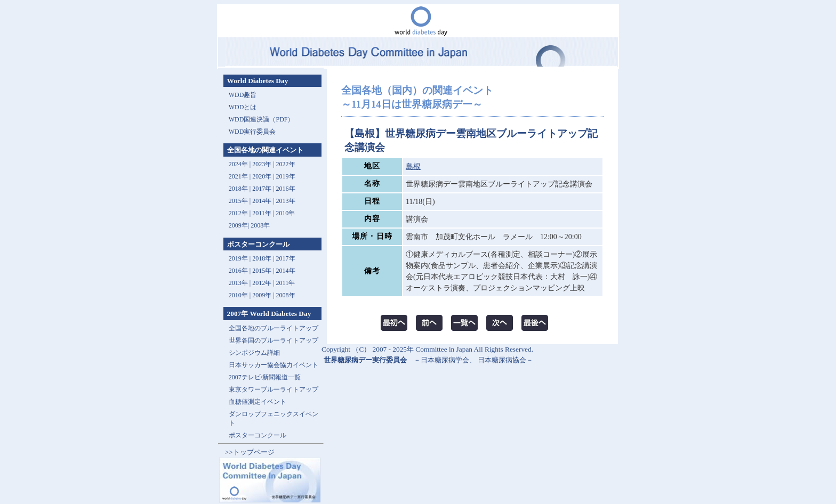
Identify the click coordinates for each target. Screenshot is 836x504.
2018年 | (264, 258)
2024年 (238, 164)
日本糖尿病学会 (445, 360)
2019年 (286, 176)
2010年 (285, 213)
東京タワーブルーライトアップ (274, 389)
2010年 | (240, 295)
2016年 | (240, 271)
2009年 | (264, 295)
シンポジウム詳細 (254, 353)
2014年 (262, 201)
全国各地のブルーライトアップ (274, 328)
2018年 (238, 189)
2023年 (262, 164)
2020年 (262, 176)
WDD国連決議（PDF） (262, 119)
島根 (413, 166)
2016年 (286, 189)
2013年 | (240, 283)
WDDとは (243, 107)
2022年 (286, 164)
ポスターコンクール (258, 435)
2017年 (262, 189)
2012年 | (264, 283)
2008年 (260, 225)
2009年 (238, 225)
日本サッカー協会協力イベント (274, 365)
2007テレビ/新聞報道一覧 (265, 377)
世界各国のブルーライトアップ (274, 340)
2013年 (286, 201)
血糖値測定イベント (258, 402)
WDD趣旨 (243, 95)
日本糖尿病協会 (502, 360)
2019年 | (240, 258)
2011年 (262, 213)
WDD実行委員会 (252, 132)
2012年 (238, 213)
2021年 (238, 176)
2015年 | (264, 271)
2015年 (238, 201)
